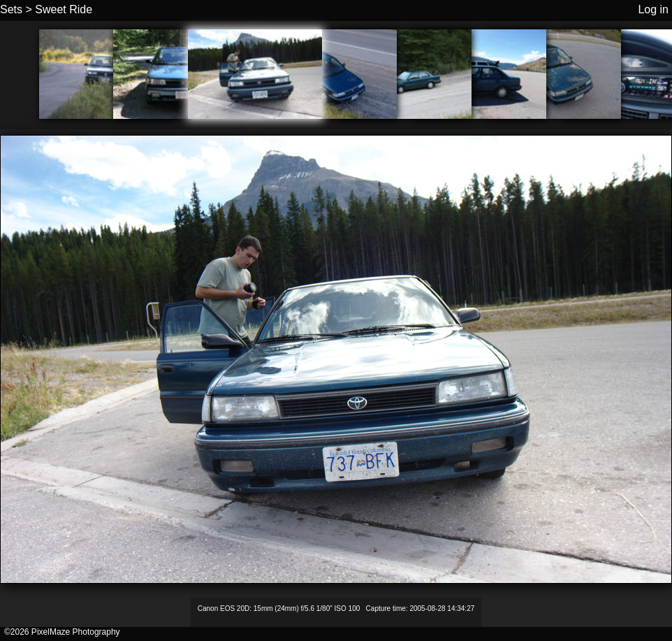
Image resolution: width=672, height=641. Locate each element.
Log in (653, 9)
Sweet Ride (64, 9)
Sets (11, 9)
